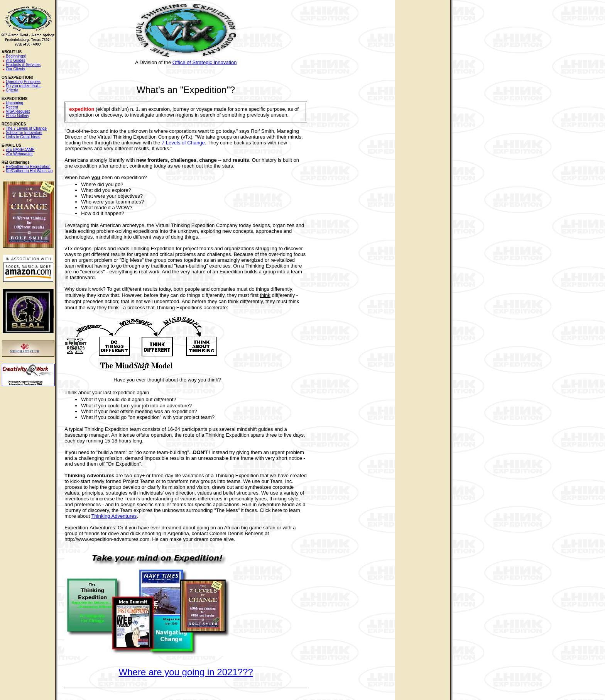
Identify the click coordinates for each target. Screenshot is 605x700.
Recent (12, 107)
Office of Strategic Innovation (205, 62)
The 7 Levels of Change (26, 128)
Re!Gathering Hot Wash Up (29, 171)
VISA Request (18, 111)
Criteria (12, 90)
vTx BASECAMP (20, 150)
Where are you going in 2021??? (186, 672)
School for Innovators (24, 133)
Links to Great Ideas (23, 137)
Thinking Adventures (114, 516)
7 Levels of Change (183, 143)
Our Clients (15, 69)
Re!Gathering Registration (28, 167)
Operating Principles (23, 82)
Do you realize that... (24, 86)
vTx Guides (16, 60)
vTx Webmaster (19, 154)
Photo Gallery (18, 116)
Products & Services (23, 65)
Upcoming (14, 103)
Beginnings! (16, 56)
